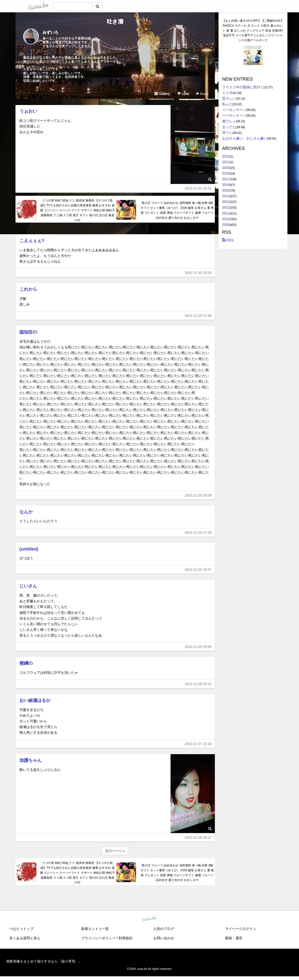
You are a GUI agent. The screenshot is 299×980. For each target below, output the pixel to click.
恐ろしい (229, 98)
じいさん (28, 586)
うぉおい (28, 111)
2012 (226, 207)
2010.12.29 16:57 (198, 570)
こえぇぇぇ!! (32, 241)
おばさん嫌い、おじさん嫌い (245, 138)
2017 (226, 179)
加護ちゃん (31, 760)
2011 (226, 213)
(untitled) (29, 549)
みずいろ (50, 32)
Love (183, 94)
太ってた (229, 127)
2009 (226, 225)
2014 (226, 196)
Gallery (162, 94)
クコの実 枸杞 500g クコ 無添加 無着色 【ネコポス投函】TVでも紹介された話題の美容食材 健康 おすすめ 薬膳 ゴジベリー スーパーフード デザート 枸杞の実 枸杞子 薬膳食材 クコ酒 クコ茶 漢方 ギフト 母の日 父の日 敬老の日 (78, 210)
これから (28, 289)
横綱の (26, 663)
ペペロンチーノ (234, 110)
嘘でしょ (229, 121)
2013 (226, 202)
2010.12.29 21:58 (198, 316)
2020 (226, 168)
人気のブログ (164, 929)
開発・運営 (234, 938)
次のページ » (115, 851)
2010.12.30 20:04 (198, 273)
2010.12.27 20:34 (198, 744)
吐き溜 (115, 22)
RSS (228, 240)
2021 (226, 162)
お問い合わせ (164, 938)
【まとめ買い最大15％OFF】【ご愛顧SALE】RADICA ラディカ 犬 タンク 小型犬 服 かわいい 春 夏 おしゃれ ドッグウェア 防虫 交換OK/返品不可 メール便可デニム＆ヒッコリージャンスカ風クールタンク (253, 30)
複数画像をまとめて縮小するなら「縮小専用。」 (44, 961)
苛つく (227, 133)
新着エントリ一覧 (95, 929)
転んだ (227, 104)
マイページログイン (241, 929)
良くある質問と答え (25, 938)
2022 (226, 156)
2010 (226, 219)
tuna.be (149, 919)
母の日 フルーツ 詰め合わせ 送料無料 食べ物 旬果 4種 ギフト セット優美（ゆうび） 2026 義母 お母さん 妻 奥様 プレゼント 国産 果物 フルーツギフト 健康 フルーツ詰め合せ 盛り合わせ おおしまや (177, 210)
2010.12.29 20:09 (198, 495)
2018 (226, 173)
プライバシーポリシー (98, 938)
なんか (26, 512)
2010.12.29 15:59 (198, 647)
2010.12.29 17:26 (198, 533)
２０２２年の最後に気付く (243, 87)
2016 (226, 185)
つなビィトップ (21, 929)
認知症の (28, 332)
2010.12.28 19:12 (198, 684)
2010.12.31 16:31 (198, 188)
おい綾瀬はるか (35, 700)
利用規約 (126, 938)
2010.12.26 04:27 (198, 837)
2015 (226, 190)
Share (202, 94)
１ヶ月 (227, 93)
